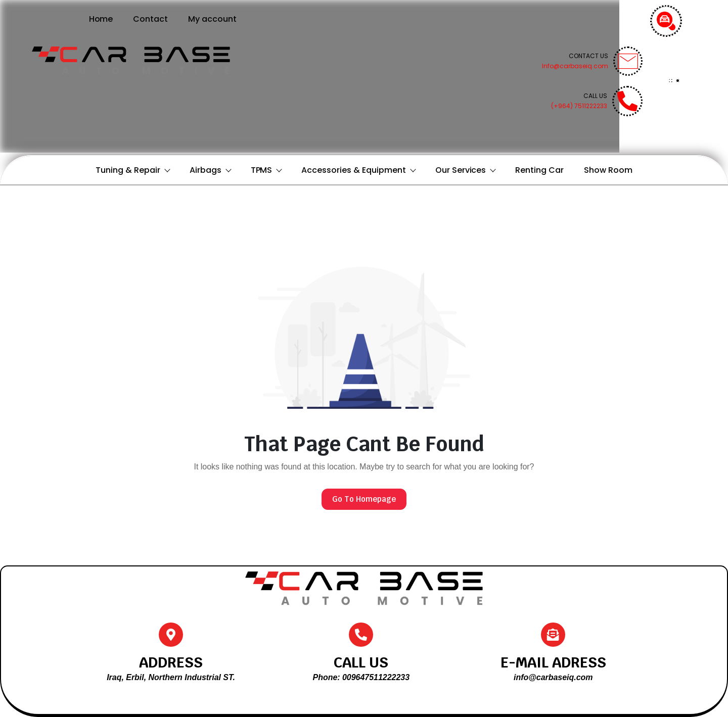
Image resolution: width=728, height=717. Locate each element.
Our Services (465, 170)
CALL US (361, 662)
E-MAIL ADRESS (553, 662)
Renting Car (539, 170)
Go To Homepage (364, 499)
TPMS (266, 170)
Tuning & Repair (132, 170)
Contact (150, 19)
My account (212, 19)
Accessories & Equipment (358, 170)
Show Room (608, 170)
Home (101, 19)
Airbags (210, 170)
